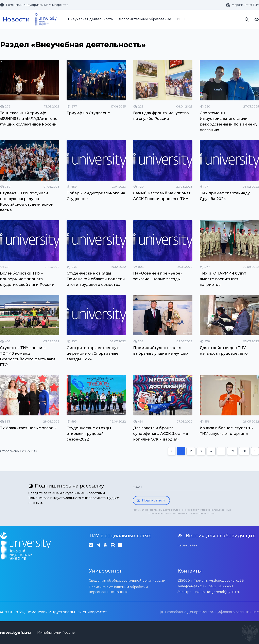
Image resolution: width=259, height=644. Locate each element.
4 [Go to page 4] (211, 451)
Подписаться (151, 500)
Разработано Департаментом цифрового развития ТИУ (209, 612)
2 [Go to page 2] (191, 451)
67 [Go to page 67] (232, 451)
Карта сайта (187, 545)
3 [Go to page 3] (201, 451)
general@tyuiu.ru (226, 592)
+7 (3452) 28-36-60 (218, 586)
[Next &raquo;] (255, 451)
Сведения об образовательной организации (127, 581)
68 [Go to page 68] (244, 451)
